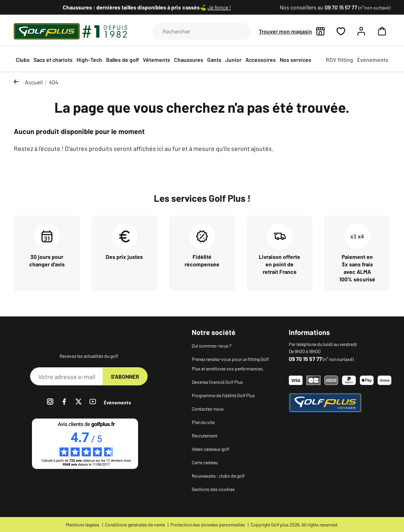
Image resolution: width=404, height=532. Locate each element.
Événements (117, 402)
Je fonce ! (219, 7)
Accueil (34, 82)
